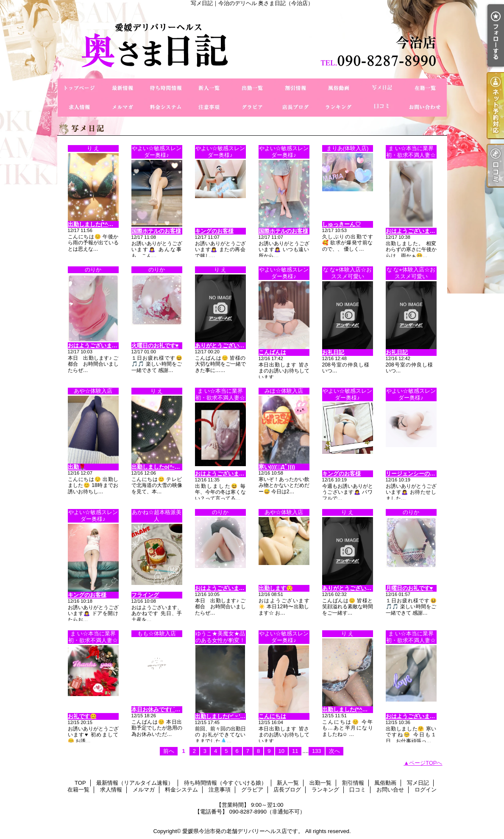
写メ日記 (382, 88)
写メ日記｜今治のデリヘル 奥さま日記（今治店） (252, 42)
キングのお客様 (214, 231)
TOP (79, 88)
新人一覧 (209, 88)
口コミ (382, 107)
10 (281, 751)
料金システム (166, 107)
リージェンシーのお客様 (416, 474)
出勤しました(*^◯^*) (94, 224)
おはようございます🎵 (96, 345)
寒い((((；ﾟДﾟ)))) (277, 467)
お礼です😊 (82, 716)
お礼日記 (333, 352)
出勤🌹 (77, 467)
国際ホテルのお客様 (156, 231)
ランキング (339, 107)
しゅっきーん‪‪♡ (341, 224)
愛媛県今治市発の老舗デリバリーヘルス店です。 (243, 831)
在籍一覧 (425, 88)
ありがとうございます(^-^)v (357, 588)
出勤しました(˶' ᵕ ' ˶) (221, 716)
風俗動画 (339, 88)
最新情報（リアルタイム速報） (123, 88)
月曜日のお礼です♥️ (409, 588)
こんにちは (272, 716)
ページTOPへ (426, 763)
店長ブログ (295, 107)
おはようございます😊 (414, 231)
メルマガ (123, 107)
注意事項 (209, 107)
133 (317, 751)
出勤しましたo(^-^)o (157, 467)
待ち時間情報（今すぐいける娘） (166, 88)
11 (295, 751)
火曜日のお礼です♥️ (155, 345)
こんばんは (272, 352)
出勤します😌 (276, 588)
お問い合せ (425, 107)
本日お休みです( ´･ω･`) (160, 709)
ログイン (426, 790)
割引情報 (295, 88)
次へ (334, 751)
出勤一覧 (252, 88)
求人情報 (79, 107)
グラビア (252, 107)
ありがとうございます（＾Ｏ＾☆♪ (238, 345)
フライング (145, 595)
